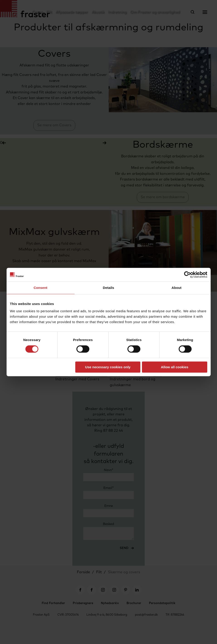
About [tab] (177, 288)
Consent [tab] (40, 288)
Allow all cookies (175, 367)
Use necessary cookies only (108, 367)
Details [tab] (109, 288)
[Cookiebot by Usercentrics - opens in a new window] (187, 275)
